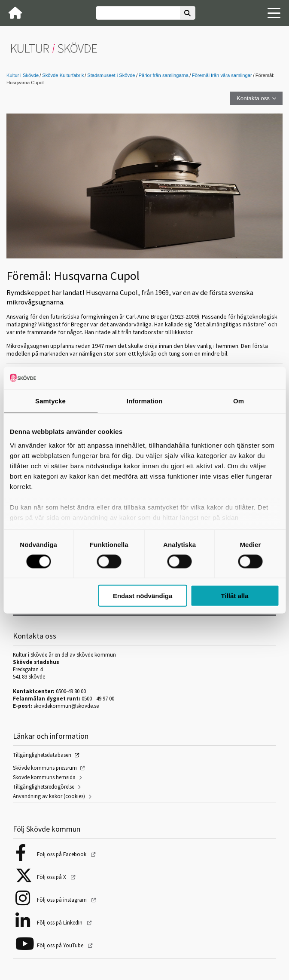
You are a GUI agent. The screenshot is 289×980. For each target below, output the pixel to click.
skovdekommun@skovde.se (66, 706)
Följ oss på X (52, 877)
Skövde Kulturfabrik (63, 75)
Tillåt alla (235, 596)
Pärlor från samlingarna (164, 75)
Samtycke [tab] (50, 401)
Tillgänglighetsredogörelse (44, 787)
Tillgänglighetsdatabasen (42, 755)
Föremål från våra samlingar (222, 75)
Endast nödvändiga (143, 596)
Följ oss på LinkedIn (60, 923)
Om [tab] (239, 401)
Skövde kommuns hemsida (44, 777)
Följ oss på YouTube (61, 945)
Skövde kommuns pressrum (45, 768)
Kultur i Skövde (23, 75)
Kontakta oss (253, 98)
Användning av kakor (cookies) (49, 796)
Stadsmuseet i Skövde (111, 75)
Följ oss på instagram (62, 900)
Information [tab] (145, 401)
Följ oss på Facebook (62, 854)
